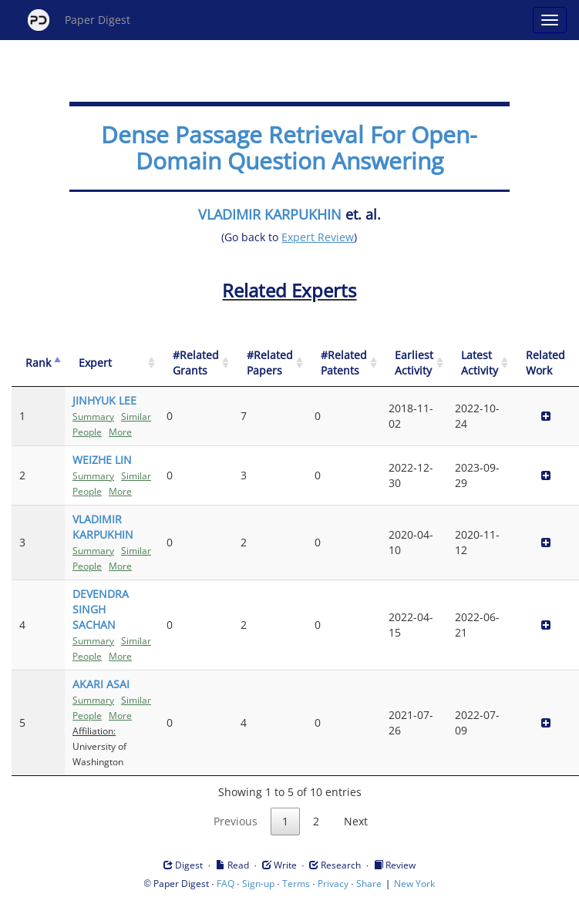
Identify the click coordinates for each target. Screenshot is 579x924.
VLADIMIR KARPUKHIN (270, 214)
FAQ (226, 884)
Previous (236, 821)
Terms (296, 884)
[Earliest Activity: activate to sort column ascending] (414, 363)
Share (369, 884)
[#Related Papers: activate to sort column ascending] (270, 363)
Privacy (333, 884)
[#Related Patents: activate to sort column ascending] (344, 363)
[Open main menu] (550, 20)
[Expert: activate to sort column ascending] (112, 363)
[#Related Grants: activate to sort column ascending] (196, 363)
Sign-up (258, 884)
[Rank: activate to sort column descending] (38, 363)
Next (356, 821)
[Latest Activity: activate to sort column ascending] (480, 363)
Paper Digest (79, 20)
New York (414, 884)
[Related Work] (545, 363)
